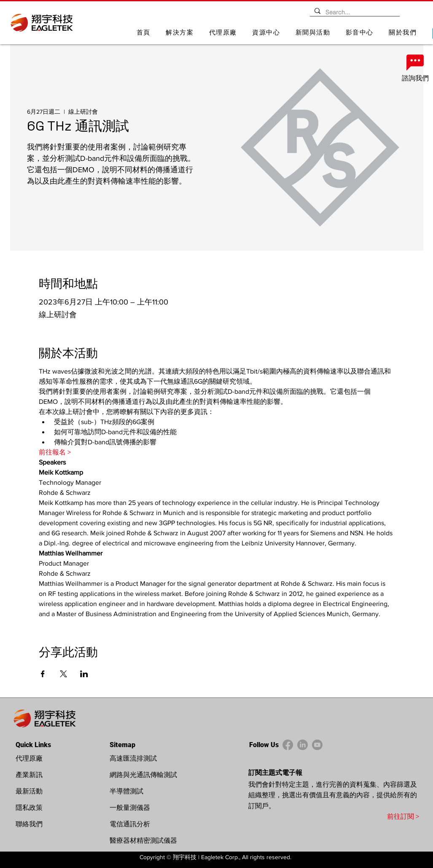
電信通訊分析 (130, 824)
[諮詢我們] (415, 68)
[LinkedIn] (303, 745)
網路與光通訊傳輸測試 (143, 775)
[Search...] (354, 12)
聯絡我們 (29, 824)
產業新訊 (29, 775)
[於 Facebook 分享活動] (43, 674)
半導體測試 (126, 791)
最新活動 (29, 791)
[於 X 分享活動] (63, 674)
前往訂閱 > (403, 816)
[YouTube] (317, 745)
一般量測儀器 (130, 808)
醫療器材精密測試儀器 (143, 840)
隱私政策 (29, 808)
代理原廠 (29, 758)
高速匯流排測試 (133, 758)
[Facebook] (288, 745)
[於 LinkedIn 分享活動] (84, 674)
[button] (180, 33)
